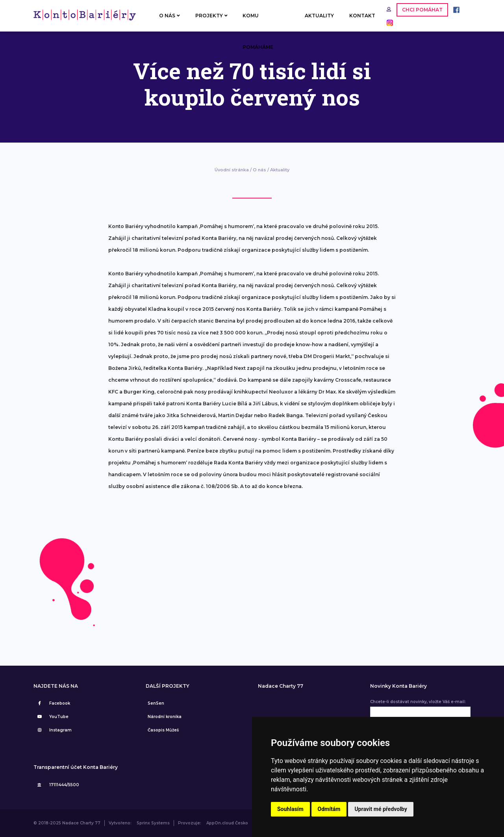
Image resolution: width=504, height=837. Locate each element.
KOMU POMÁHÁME (258, 22)
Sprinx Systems (153, 823)
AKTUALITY (319, 16)
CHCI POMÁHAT (422, 10)
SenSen (156, 703)
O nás (259, 170)
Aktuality (280, 170)
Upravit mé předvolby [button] (381, 809)
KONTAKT (362, 16)
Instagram (54, 730)
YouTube (52, 717)
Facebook (53, 703)
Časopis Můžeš (163, 730)
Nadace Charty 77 (281, 686)
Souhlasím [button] (290, 809)
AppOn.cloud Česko (227, 823)
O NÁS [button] (170, 16)
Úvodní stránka (232, 170)
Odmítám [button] (329, 809)
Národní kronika (165, 717)
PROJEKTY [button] (211, 16)
